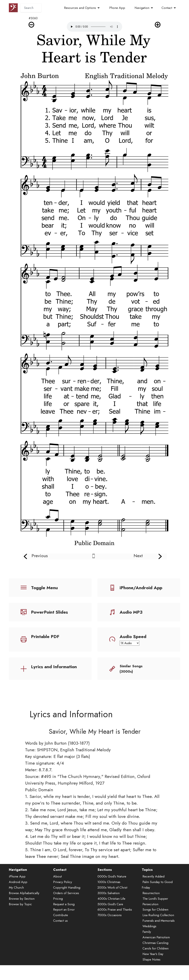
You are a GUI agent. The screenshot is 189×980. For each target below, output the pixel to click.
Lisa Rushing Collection (158, 937)
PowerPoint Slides (49, 612)
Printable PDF (45, 636)
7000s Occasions (110, 937)
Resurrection (151, 915)
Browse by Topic (20, 926)
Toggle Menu (44, 588)
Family (147, 953)
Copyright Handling (67, 909)
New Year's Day (153, 976)
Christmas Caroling (155, 964)
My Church (16, 909)
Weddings (149, 948)
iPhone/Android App (141, 588)
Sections (105, 891)
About (57, 898)
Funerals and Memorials (159, 942)
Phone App (117, 8)
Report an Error (64, 931)
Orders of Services (66, 915)
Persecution (150, 926)
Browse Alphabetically (24, 915)
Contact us (60, 942)
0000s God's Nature (112, 898)
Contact (167, 8)
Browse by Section (22, 920)
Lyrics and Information (54, 667)
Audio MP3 (131, 612)
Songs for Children (155, 931)
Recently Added (153, 898)
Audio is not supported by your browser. (94, 27)
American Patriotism (156, 959)
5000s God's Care (110, 926)
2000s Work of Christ (112, 909)
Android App (18, 904)
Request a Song (64, 926)
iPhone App (17, 898)
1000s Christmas (109, 904)
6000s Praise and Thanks (115, 931)
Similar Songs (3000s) (131, 669)
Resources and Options (80, 8)
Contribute (61, 937)
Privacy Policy (63, 904)
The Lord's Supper (155, 920)
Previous (40, 556)
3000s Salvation (109, 915)
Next (138, 556)
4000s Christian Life (111, 920)
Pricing (58, 920)
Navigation (142, 8)
